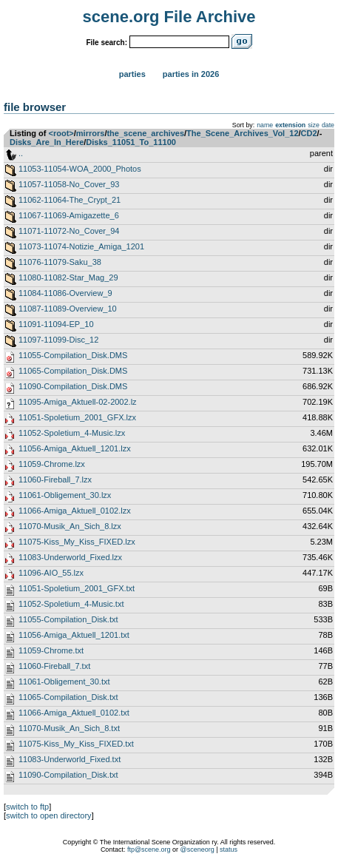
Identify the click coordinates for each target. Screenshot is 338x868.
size (314, 125)
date (328, 125)
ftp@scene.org (149, 850)
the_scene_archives (145, 133)
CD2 (309, 133)
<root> (61, 133)
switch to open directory (49, 815)
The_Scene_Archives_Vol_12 (242, 133)
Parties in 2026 (191, 74)
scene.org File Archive (169, 17)
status (229, 850)
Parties (132, 74)
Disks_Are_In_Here (47, 142)
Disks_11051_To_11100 (131, 142)
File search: (107, 43)
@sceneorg (197, 850)
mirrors (91, 133)
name (265, 125)
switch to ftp (27, 807)
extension (290, 125)
